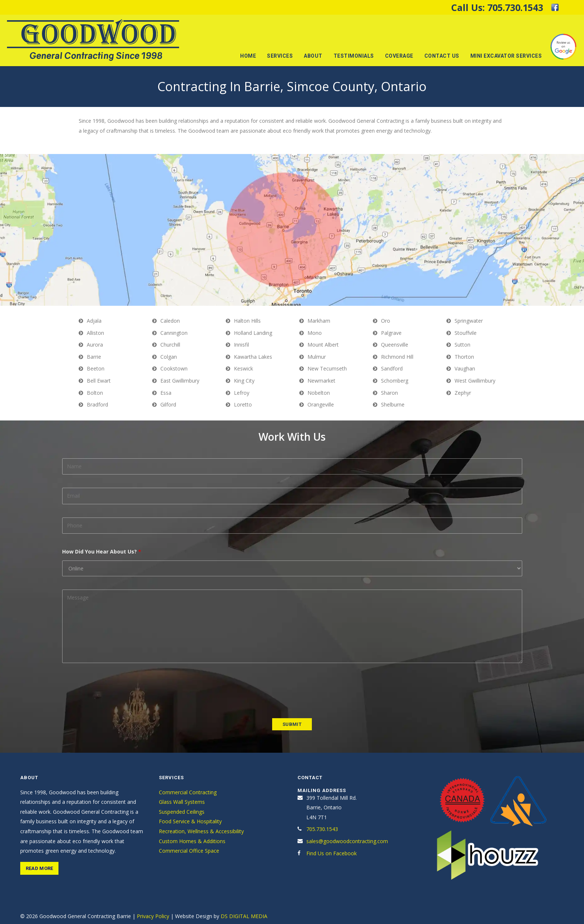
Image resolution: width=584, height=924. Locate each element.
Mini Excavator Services (506, 56)
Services (280, 56)
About (313, 56)
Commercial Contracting (188, 792)
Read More (40, 868)
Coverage (399, 56)
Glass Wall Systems (182, 802)
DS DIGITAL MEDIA (244, 916)
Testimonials (354, 56)
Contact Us (442, 56)
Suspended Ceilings (182, 812)
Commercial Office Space (189, 851)
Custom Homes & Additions (192, 841)
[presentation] (118, 691)
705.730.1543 (515, 7)
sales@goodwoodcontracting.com (347, 841)
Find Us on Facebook (332, 853)
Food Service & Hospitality (190, 821)
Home (248, 56)
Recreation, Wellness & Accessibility (201, 831)
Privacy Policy (153, 916)
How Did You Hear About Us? (102, 551)
